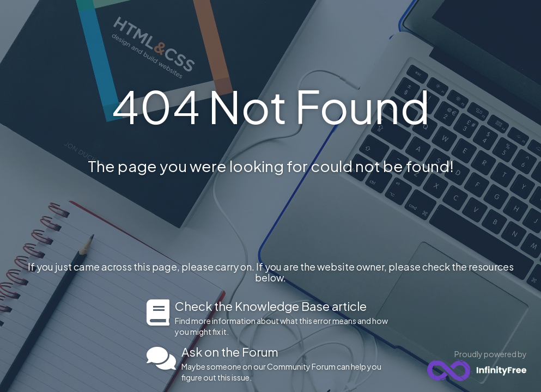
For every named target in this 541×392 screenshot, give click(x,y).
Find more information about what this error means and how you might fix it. (285, 318)
